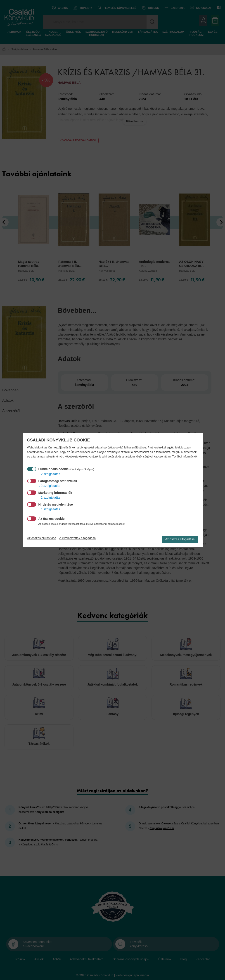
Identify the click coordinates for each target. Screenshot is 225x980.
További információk (185, 457)
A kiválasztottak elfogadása (77, 538)
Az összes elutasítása (42, 538)
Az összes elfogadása (180, 539)
